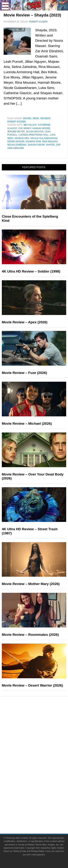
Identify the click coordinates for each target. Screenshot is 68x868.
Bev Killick (30, 125)
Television (41, 766)
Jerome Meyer (16, 132)
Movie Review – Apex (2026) (25, 322)
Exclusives (41, 748)
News (36, 118)
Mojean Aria (22, 138)
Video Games (41, 778)
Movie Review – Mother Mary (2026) (31, 584)
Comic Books (41, 772)
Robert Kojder (17, 122)
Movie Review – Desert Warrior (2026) (32, 685)
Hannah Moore (41, 128)
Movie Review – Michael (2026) (27, 424)
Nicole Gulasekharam (44, 138)
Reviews (45, 118)
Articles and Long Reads (41, 735)
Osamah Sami (33, 142)
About (41, 797)
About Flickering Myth (41, 803)
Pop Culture (41, 754)
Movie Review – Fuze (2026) (24, 373)
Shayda (50, 145)
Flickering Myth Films (41, 791)
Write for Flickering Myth (41, 815)
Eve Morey (25, 128)
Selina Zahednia (17, 145)
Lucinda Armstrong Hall (34, 135)
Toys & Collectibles (41, 785)
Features (41, 730)
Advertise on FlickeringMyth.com (41, 809)
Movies (27, 118)
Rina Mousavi (50, 142)
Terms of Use (19, 851)
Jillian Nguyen (35, 132)
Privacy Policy (38, 851)
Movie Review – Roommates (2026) (30, 635)
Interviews (41, 742)
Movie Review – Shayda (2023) (32, 15)
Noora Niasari (16, 142)
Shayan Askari (36, 145)
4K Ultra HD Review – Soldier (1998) (31, 271)
